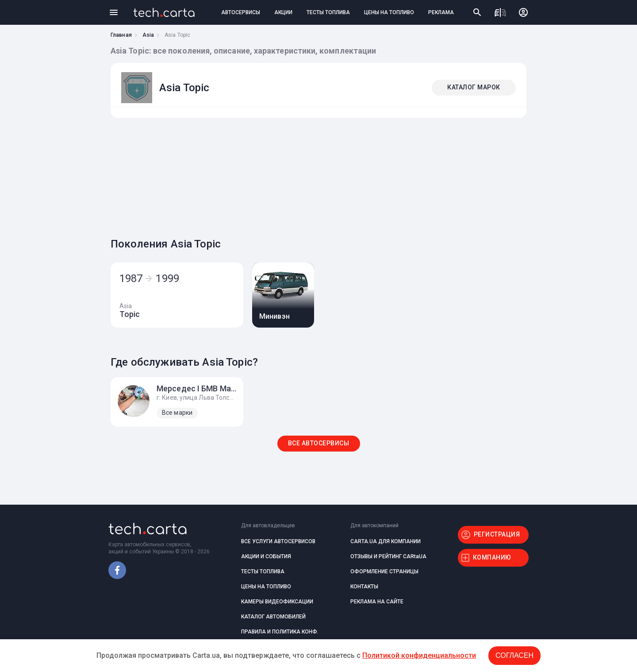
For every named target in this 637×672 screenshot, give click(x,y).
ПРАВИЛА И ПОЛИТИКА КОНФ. (280, 632)
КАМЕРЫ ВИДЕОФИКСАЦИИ (277, 602)
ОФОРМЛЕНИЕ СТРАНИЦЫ (384, 572)
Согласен (514, 655)
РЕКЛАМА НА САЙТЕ (377, 602)
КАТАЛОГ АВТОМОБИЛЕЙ (273, 617)
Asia (148, 35)
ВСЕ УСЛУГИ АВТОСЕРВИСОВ (278, 541)
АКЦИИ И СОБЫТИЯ (266, 556)
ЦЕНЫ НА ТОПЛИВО (389, 12)
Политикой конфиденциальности (419, 655)
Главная (121, 35)
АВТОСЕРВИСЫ (241, 12)
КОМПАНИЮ (492, 557)
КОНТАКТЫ (364, 587)
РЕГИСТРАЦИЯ (497, 534)
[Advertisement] (316, 175)
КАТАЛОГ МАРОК (474, 87)
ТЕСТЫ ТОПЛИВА (328, 12)
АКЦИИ (283, 12)
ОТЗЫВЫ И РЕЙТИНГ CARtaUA (388, 556)
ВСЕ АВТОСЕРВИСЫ (319, 443)
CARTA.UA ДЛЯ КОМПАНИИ (386, 541)
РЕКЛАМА (441, 12)
